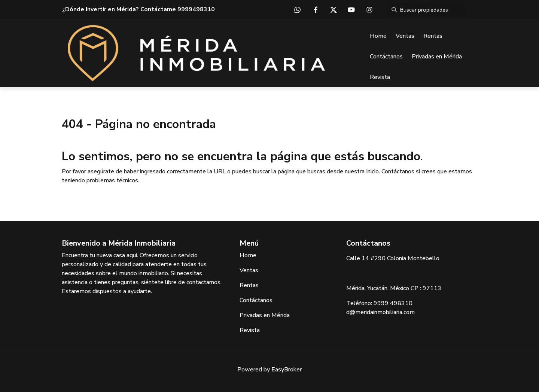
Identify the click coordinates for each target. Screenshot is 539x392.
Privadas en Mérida (437, 57)
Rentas (433, 36)
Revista (380, 77)
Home (378, 36)
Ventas (405, 36)
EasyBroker (287, 370)
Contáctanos (386, 57)
